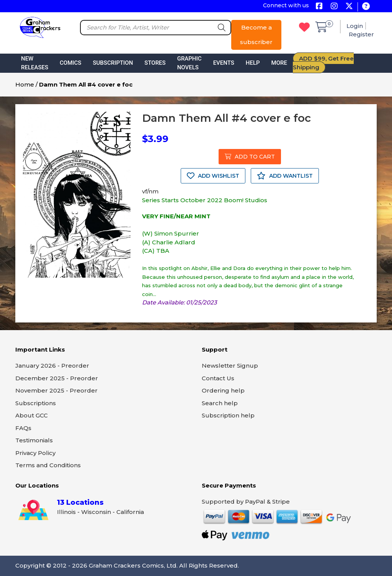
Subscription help (228, 415)
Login (355, 26)
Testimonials (34, 440)
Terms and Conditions (48, 465)
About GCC (32, 415)
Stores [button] (155, 63)
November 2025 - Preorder (56, 390)
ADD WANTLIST (285, 176)
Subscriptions (36, 403)
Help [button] (253, 63)
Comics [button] (70, 63)
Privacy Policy (35, 453)
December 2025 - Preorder (57, 378)
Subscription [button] (113, 63)
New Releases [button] (35, 63)
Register (361, 34)
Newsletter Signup (230, 366)
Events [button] (224, 63)
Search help (220, 403)
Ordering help (223, 390)
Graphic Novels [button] (189, 63)
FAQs (23, 428)
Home (25, 84)
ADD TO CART (250, 157)
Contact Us (218, 378)
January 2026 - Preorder (52, 366)
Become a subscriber (256, 35)
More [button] (279, 63)
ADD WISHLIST (213, 176)
